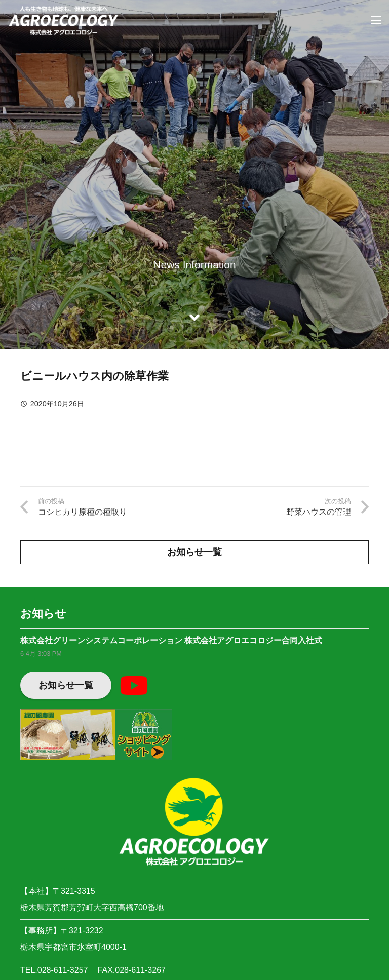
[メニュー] (376, 20)
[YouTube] (134, 685)
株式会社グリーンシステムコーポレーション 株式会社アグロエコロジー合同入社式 (171, 640)
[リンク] (64, 20)
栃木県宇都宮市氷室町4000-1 (73, 947)
